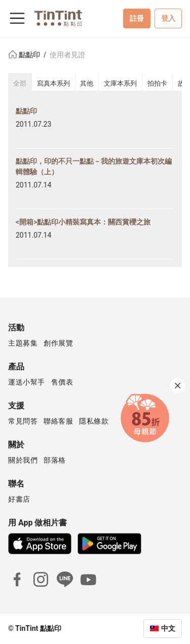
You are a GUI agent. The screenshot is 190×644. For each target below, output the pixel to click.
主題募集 (23, 343)
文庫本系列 (120, 83)
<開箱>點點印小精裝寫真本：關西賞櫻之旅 (83, 222)
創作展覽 (58, 343)
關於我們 (23, 460)
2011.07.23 (33, 124)
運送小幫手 (27, 382)
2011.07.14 (33, 185)
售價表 (62, 382)
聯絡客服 (58, 421)
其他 (87, 83)
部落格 (55, 460)
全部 (20, 83)
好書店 (19, 499)
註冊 (137, 18)
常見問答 (23, 421)
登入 (168, 18)
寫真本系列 (53, 83)
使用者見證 (67, 55)
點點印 (25, 55)
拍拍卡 (157, 83)
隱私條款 (94, 421)
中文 (168, 628)
